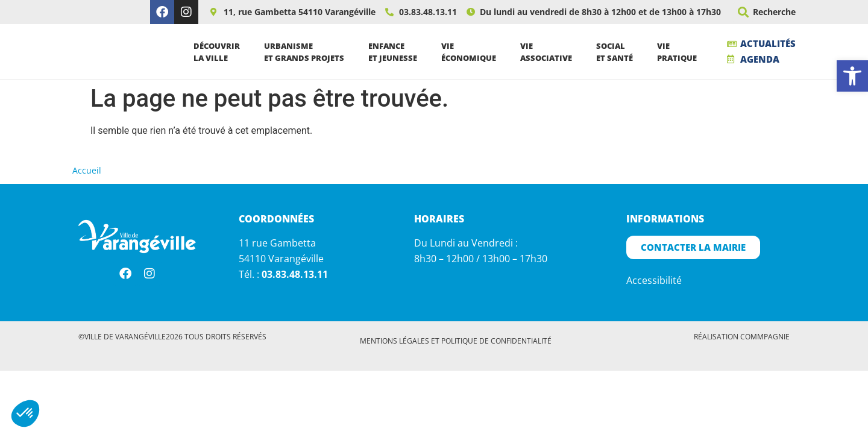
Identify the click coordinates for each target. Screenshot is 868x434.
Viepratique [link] (680, 53)
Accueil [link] (87, 173)
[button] (743, 12)
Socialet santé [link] (618, 53)
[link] (852, 76)
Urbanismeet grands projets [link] (307, 53)
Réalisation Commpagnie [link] (742, 340)
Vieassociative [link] (549, 53)
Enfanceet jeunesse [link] (396, 53)
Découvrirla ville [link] (220, 53)
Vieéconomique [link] (472, 53)
